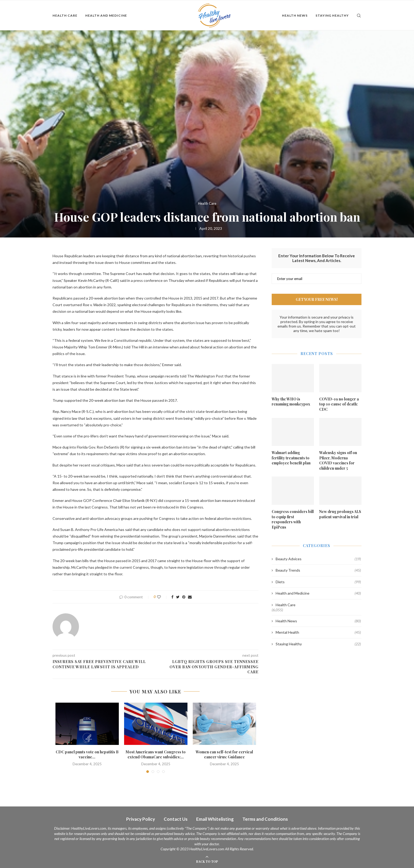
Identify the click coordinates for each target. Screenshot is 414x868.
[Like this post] (163, 597)
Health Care (65, 15)
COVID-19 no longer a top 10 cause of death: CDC (339, 404)
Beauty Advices (318, 559)
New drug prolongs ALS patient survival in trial (340, 514)
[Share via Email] (190, 597)
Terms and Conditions (265, 819)
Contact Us (176, 819)
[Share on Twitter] (178, 597)
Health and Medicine (106, 15)
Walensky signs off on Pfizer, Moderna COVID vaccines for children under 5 (338, 460)
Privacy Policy (141, 819)
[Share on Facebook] (172, 597)
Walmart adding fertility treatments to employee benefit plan (291, 458)
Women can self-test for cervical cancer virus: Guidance (224, 755)
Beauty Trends (318, 570)
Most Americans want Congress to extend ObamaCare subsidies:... (156, 755)
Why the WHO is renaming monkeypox (291, 402)
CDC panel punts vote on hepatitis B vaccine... (87, 755)
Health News (295, 15)
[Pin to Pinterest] (184, 597)
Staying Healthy (332, 15)
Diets (318, 582)
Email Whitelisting (215, 819)
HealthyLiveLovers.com (89, 828)
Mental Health (318, 632)
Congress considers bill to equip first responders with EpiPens (293, 519)
